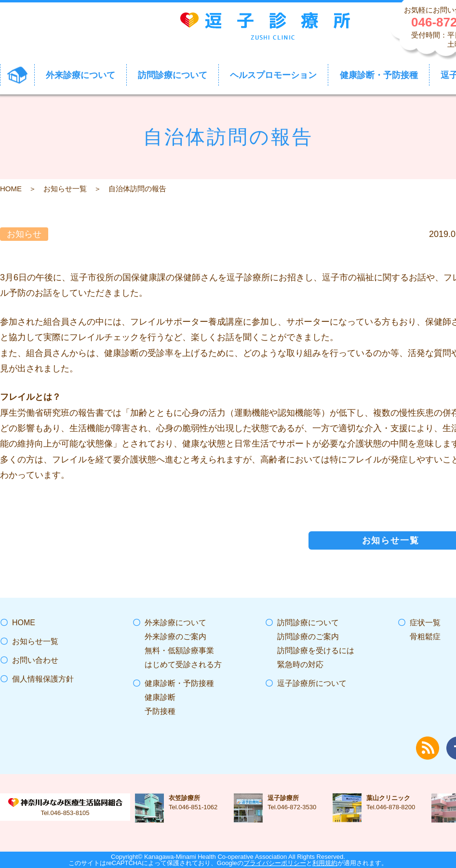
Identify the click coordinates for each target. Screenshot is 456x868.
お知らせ (24, 234)
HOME (11, 189)
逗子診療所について (312, 683)
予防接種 (160, 711)
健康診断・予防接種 (179, 683)
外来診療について (175, 623)
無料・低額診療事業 (179, 651)
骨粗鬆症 (425, 637)
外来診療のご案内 (175, 637)
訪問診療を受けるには (316, 651)
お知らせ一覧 (65, 189)
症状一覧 (425, 623)
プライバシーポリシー (275, 863)
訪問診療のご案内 (308, 637)
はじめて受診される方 (183, 664)
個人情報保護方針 (43, 679)
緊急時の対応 (300, 664)
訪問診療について (308, 623)
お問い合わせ (35, 660)
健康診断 (160, 697)
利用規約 (325, 863)
